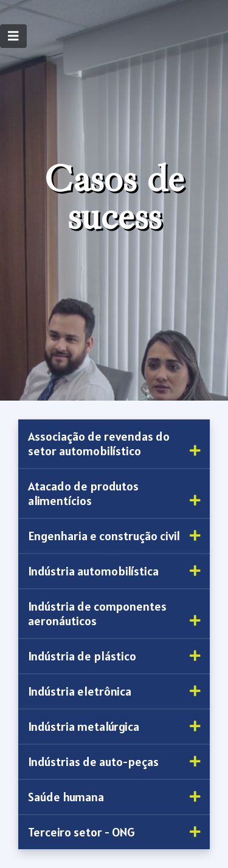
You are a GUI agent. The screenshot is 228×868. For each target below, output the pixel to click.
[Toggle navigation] (13, 36)
